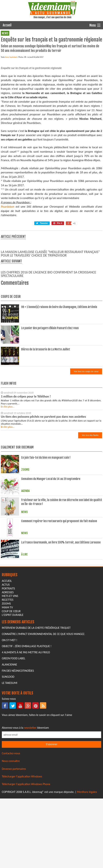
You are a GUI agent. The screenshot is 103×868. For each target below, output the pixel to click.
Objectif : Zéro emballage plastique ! (27, 708)
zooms (6, 665)
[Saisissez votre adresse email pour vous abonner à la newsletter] (51, 796)
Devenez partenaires (14, 830)
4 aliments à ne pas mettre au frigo (26, 714)
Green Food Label (14, 720)
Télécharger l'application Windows (22, 838)
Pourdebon (8, 268)
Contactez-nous (11, 815)
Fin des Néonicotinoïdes (18, 732)
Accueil (7, 25)
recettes (8, 662)
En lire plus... (8, 468)
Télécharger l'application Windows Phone (26, 846)
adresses (8, 654)
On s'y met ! (10, 702)
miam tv (7, 669)
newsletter (30, 789)
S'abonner (51, 806)
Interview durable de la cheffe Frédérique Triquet (36, 690)
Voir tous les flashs (90, 497)
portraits (8, 650)
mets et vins (10, 658)
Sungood (8, 738)
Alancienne (9, 726)
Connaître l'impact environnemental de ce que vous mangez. (43, 696)
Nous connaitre (11, 823)
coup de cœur (11, 673)
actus (6, 646)
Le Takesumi (10, 745)
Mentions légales (87, 854)
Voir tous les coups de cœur (86, 433)
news (5, 33)
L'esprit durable (13, 677)
